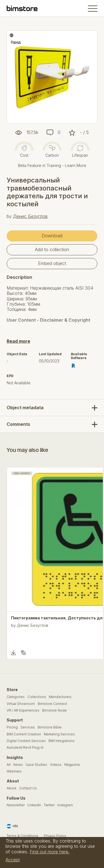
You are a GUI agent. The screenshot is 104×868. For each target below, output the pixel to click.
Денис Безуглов (30, 216)
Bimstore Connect (52, 704)
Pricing (12, 727)
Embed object (52, 263)
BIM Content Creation (24, 734)
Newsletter (16, 805)
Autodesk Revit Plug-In (25, 748)
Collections (37, 697)
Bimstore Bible (50, 727)
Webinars (14, 771)
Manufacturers (60, 697)
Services (28, 727)
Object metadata (25, 408)
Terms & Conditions (22, 836)
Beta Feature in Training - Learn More (52, 165)
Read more (18, 341)
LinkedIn (34, 805)
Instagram (65, 805)
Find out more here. (50, 852)
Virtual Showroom (21, 704)
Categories (16, 697)
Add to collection (52, 249)
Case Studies (36, 765)
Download (52, 236)
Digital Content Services (26, 741)
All (9, 765)
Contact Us (28, 788)
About (12, 788)
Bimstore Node (54, 710)
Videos (56, 765)
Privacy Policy (55, 836)
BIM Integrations (62, 741)
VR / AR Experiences (23, 710)
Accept (13, 860)
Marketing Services (59, 734)
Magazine (72, 765)
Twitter (49, 805)
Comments (18, 424)
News (18, 765)
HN (12, 826)
